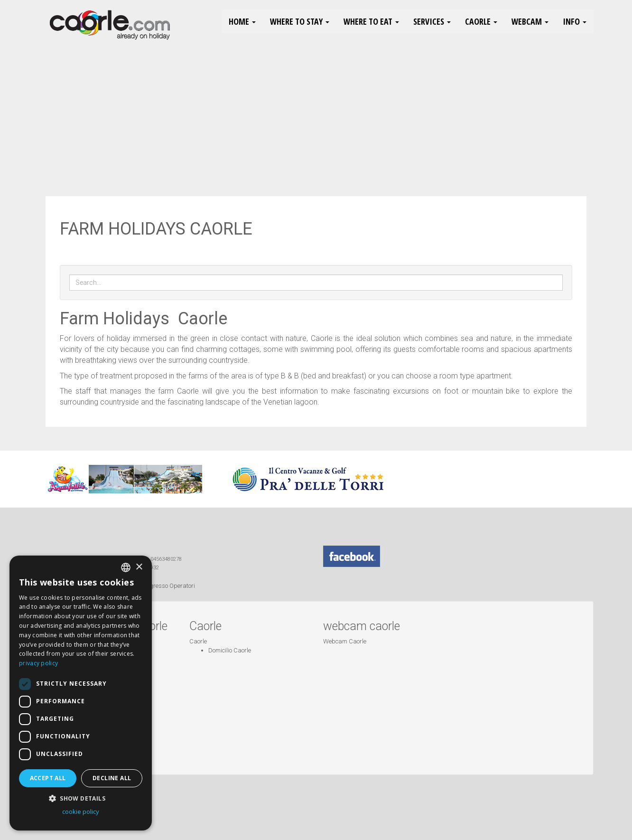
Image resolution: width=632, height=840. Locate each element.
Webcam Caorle (345, 641)
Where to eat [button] (371, 21)
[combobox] (126, 567)
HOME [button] (242, 21)
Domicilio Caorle (230, 650)
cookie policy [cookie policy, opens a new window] (81, 812)
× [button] (139, 567)
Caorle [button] (481, 21)
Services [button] (432, 21)
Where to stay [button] (300, 21)
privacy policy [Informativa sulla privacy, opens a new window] (38, 663)
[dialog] (81, 693)
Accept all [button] (48, 778)
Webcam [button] (530, 21)
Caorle (198, 641)
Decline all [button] (112, 778)
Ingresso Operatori (170, 586)
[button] (81, 798)
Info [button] (575, 21)
